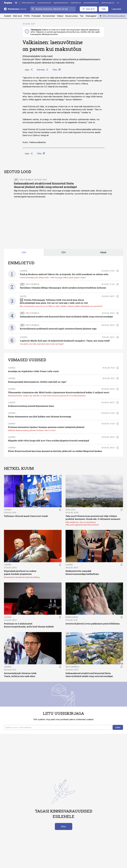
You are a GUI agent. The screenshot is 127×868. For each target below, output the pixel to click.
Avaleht (8, 16)
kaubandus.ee (76, 3)
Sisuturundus (71, 16)
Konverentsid (49, 16)
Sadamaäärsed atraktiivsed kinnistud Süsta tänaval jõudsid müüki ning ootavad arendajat (45, 185)
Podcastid (36, 16)
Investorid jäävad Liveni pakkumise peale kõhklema (93, 624)
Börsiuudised (72, 617)
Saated (23, 296)
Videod (60, 16)
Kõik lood (17, 16)
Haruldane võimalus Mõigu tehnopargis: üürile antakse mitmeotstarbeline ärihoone (63, 288)
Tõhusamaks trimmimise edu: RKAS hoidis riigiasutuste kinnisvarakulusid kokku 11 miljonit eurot (59, 392)
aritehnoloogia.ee (108, 3)
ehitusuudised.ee (28, 3)
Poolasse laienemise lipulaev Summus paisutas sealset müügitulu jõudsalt (46, 427)
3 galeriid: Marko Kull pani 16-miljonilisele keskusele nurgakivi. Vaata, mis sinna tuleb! (65, 341)
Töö (82, 16)
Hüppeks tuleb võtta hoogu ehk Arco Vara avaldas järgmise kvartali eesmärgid (49, 441)
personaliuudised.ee (91, 3)
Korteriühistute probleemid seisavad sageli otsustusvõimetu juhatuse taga (58, 329)
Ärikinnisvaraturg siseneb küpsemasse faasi (31, 406)
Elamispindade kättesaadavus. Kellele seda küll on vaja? (37, 382)
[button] (58, 727)
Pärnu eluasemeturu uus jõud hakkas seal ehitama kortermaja (40, 417)
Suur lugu (70, 510)
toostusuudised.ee (44, 3)
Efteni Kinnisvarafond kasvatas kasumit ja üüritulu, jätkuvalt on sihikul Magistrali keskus (55, 451)
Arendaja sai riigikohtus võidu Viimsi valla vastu (33, 371)
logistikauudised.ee (61, 3)
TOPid (27, 16)
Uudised (24, 271)
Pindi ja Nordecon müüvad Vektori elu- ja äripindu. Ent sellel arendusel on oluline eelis (64, 274)
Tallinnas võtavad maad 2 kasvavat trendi (26, 516)
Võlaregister (91, 16)
